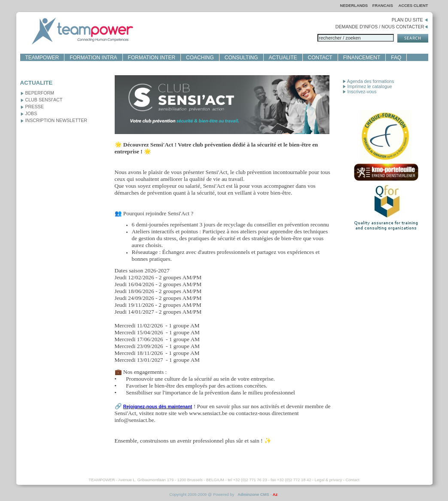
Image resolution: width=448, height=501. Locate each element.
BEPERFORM (37, 93)
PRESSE (32, 107)
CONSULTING (241, 58)
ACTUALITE (283, 58)
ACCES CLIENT (413, 6)
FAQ (396, 58)
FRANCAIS (383, 6)
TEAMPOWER (42, 58)
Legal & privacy (328, 480)
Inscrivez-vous (360, 92)
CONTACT (320, 58)
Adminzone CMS (253, 495)
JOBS (29, 113)
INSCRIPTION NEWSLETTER (54, 120)
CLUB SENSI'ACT (41, 100)
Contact (353, 480)
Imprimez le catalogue (367, 86)
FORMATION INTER (152, 58)
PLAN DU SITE (410, 20)
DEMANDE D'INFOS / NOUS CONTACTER (382, 27)
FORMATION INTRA (93, 58)
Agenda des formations (368, 81)
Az (275, 495)
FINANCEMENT (362, 58)
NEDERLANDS (354, 6)
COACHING (200, 58)
